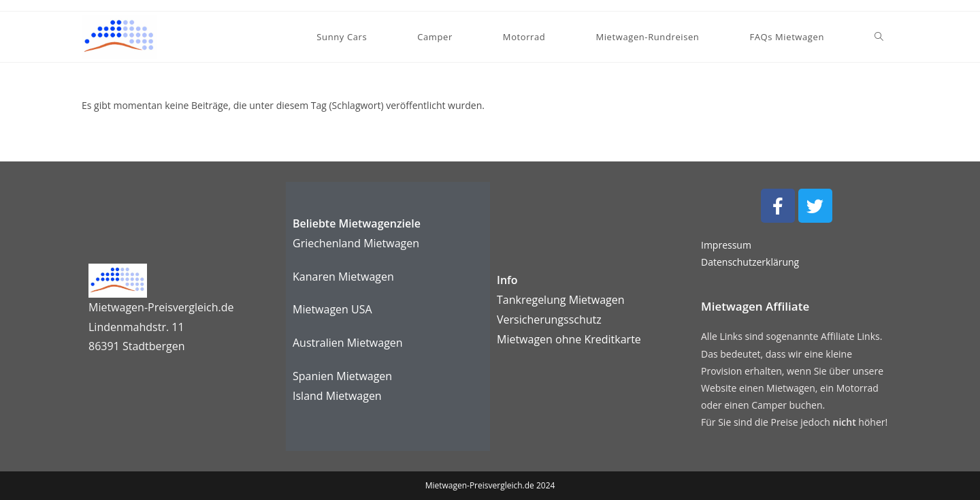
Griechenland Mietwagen (356, 243)
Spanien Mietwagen (342, 376)
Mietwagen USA (332, 309)
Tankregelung (533, 300)
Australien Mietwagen (348, 343)
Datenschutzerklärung (750, 262)
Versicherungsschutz (549, 319)
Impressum (726, 245)
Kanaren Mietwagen (343, 277)
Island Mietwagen (337, 396)
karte (569, 339)
